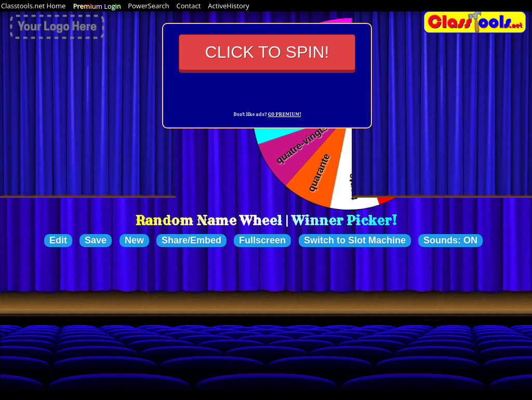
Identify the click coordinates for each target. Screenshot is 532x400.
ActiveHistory (229, 6)
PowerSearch (149, 6)
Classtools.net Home (33, 6)
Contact (189, 6)
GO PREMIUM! (284, 114)
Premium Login (97, 6)
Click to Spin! (267, 52)
